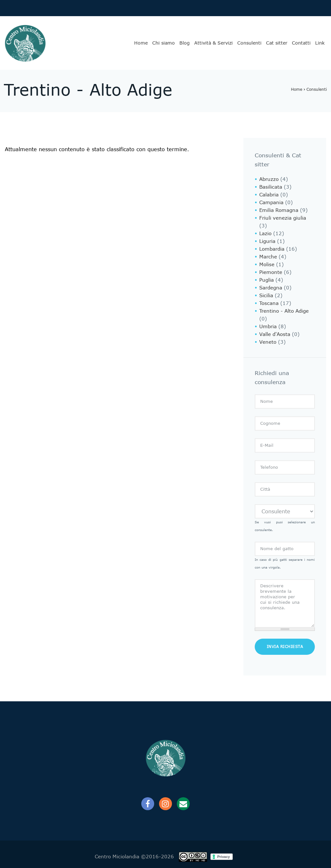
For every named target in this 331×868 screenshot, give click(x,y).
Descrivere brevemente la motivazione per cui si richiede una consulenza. (285, 603)
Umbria (268, 327)
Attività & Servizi (214, 43)
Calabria (269, 195)
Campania (271, 203)
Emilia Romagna (279, 210)
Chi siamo (164, 43)
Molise (267, 265)
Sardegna (271, 288)
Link (320, 43)
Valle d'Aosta (275, 334)
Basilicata (271, 187)
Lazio (265, 234)
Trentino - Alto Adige (284, 311)
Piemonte (271, 272)
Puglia (267, 280)
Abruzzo (269, 179)
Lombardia (272, 249)
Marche (268, 257)
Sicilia (266, 296)
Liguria (267, 241)
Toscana (269, 303)
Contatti (301, 43)
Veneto (268, 342)
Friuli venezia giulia (283, 218)
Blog (185, 43)
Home (141, 43)
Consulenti (249, 43)
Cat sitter (277, 43)
